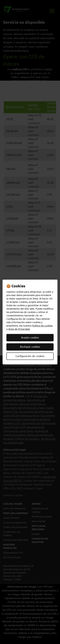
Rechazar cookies (30, 347)
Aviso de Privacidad (19, 329)
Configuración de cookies (30, 356)
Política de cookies (42, 326)
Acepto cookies (30, 338)
